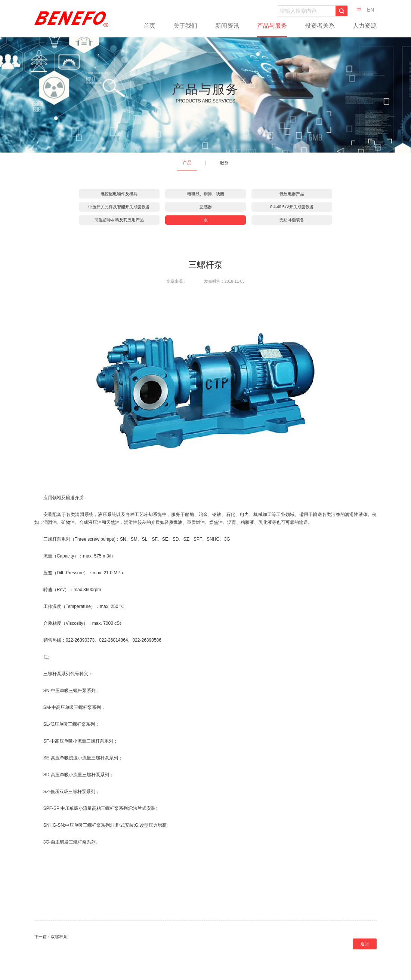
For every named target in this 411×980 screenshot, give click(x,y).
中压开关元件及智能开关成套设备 (119, 207)
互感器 (206, 207)
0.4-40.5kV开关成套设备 (292, 207)
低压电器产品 (292, 194)
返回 (365, 944)
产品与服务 (272, 26)
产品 (187, 163)
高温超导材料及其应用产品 (119, 220)
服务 (224, 163)
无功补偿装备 (292, 220)
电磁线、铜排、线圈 (206, 194)
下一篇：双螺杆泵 (51, 937)
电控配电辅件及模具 (119, 194)
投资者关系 (320, 26)
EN (370, 10)
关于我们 (185, 26)
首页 (149, 26)
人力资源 (365, 26)
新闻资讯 (227, 26)
